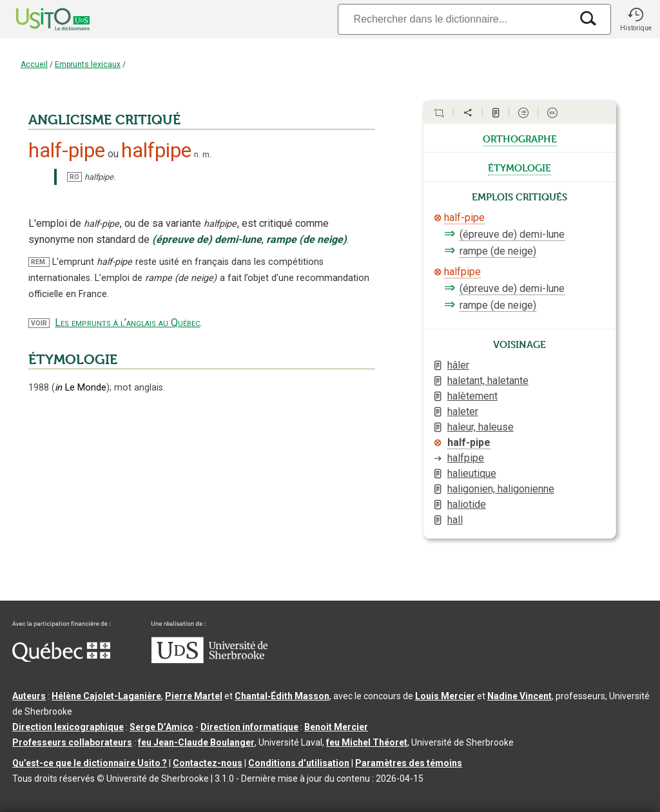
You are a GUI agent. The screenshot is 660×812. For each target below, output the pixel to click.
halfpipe (462, 272)
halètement (472, 396)
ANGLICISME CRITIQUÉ (104, 120)
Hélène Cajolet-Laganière (106, 696)
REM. (39, 262)
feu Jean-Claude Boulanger (196, 742)
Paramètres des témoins (409, 763)
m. (207, 154)
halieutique (472, 473)
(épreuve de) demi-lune (512, 234)
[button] (636, 19)
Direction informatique (249, 727)
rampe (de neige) (498, 251)
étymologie (519, 167)
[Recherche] (454, 19)
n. (197, 154)
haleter (463, 411)
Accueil (34, 64)
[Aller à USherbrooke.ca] (209, 660)
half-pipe (464, 217)
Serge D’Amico (161, 727)
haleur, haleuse (480, 427)
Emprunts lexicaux (88, 64)
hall (455, 520)
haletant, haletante (488, 381)
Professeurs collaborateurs (72, 742)
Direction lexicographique (68, 727)
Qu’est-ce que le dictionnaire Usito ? (90, 763)
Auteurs (29, 696)
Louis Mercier (445, 696)
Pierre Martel (194, 696)
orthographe (520, 138)
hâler (458, 365)
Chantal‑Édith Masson (282, 696)
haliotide (467, 504)
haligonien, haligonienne (501, 489)
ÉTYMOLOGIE (73, 360)
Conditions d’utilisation (299, 763)
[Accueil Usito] (39, 19)
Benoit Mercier (336, 727)
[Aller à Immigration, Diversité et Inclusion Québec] (61, 659)
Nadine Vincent (519, 696)
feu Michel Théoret (367, 742)
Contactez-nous (208, 763)
